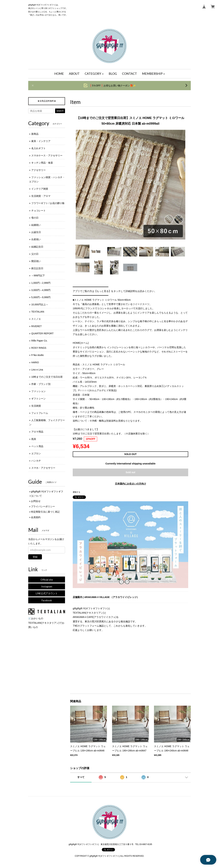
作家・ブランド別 (41, 384)
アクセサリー (38, 170)
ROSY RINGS (39, 348)
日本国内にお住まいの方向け (131, 484)
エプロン (36, 453)
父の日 (35, 254)
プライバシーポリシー (43, 506)
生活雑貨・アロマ (41, 196)
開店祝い (36, 261)
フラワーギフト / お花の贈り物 (48, 203)
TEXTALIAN (38, 312)
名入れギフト (38, 148)
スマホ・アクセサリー (43, 468)
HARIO (35, 362)
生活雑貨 (36, 406)
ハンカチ (36, 461)
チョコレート (38, 211)
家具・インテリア (41, 141)
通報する (76, 492)
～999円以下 (38, 276)
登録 (35, 557)
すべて (81, 777)
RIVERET (37, 326)
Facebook (47, 600)
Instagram (47, 586)
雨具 (34, 439)
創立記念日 (37, 268)
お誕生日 (36, 232)
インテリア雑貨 (40, 189)
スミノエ (36, 319)
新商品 (35, 134)
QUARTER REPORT (42, 333)
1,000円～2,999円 (41, 283)
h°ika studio (38, 355)
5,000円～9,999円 (41, 297)
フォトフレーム (40, 413)
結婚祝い (36, 225)
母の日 (35, 218)
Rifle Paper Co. (39, 341)
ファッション (38, 391)
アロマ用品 (37, 432)
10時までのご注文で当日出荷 (47, 377)
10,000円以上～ (40, 304)
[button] (94, 74)
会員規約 (36, 517)
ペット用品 (37, 446)
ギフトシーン (38, 399)
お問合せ (36, 501)
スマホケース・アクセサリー (47, 155)
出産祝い (36, 239)
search (60, 111)
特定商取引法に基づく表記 (45, 512)
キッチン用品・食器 (42, 163)
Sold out (131, 472)
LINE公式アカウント (47, 593)
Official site (47, 580)
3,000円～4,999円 (41, 290)
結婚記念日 (37, 247)
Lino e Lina (37, 370)
